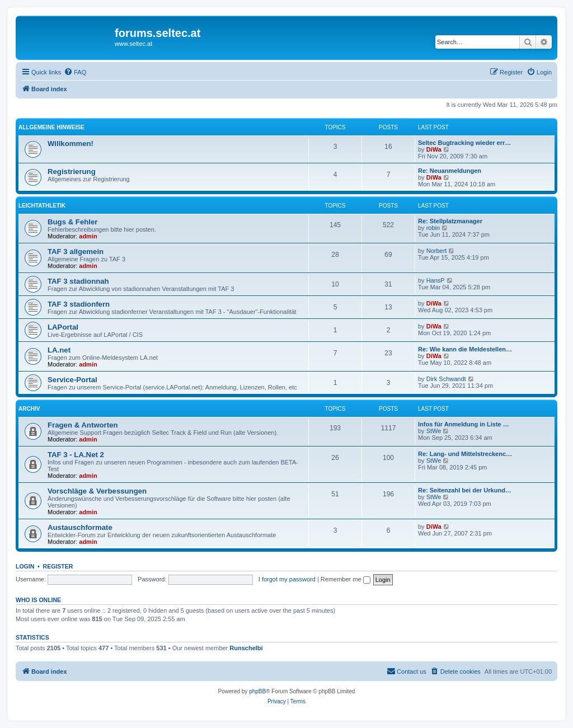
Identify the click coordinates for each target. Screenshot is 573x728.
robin (433, 228)
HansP (436, 280)
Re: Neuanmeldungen (450, 171)
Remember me (346, 579)
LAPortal (63, 327)
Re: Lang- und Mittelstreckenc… (465, 454)
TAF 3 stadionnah (78, 281)
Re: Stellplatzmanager (450, 221)
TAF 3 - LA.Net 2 (76, 455)
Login (25, 566)
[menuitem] (75, 72)
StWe (434, 431)
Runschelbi (246, 648)
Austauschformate (80, 527)
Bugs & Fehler (72, 222)
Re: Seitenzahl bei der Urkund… (465, 490)
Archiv (29, 409)
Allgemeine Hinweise (51, 127)
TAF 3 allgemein (76, 252)
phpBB (257, 691)
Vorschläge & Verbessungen (97, 491)
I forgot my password (287, 579)
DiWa (434, 149)
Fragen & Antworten (83, 425)
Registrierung (72, 172)
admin (88, 236)
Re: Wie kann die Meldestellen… (465, 349)
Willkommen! (71, 144)
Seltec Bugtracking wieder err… (464, 143)
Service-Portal (72, 380)
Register (58, 566)
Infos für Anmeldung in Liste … (464, 424)
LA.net (59, 350)
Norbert (437, 251)
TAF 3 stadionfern (79, 304)
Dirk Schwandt (446, 379)
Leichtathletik (42, 206)
